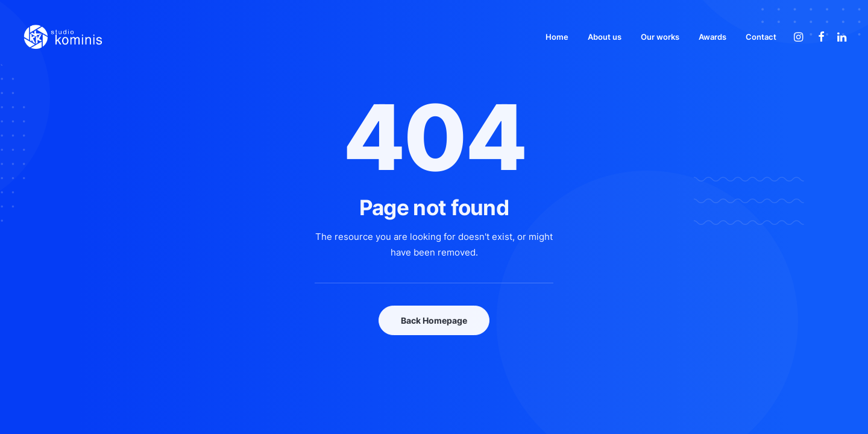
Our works (660, 37)
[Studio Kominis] (63, 37)
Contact (761, 37)
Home (557, 37)
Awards (712, 37)
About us (605, 37)
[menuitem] (557, 37)
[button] (800, 37)
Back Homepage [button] (434, 320)
